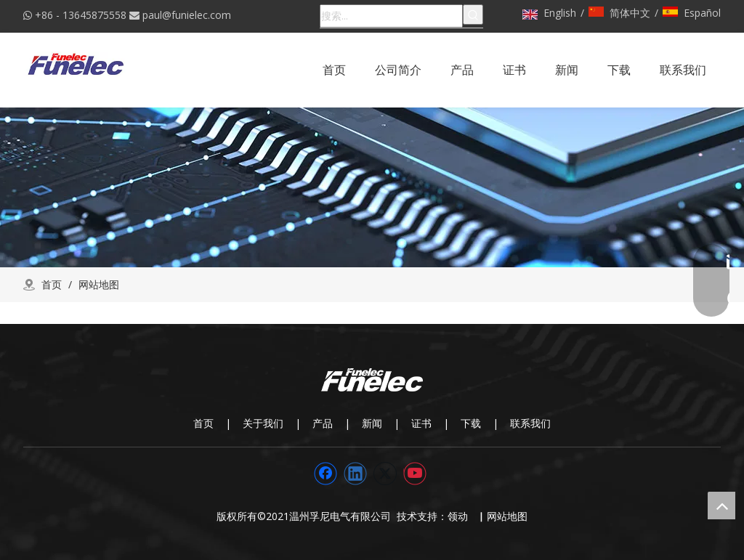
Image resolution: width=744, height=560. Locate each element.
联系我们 (530, 423)
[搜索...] (391, 16)
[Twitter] (385, 474)
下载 (471, 423)
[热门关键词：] (473, 15)
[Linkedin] (355, 474)
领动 (461, 516)
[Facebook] (325, 474)
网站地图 (507, 516)
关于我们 (263, 423)
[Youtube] (415, 474)
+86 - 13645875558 (81, 15)
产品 (323, 423)
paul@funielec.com (187, 15)
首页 (203, 423)
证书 (421, 423)
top (721, 506)
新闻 (372, 423)
